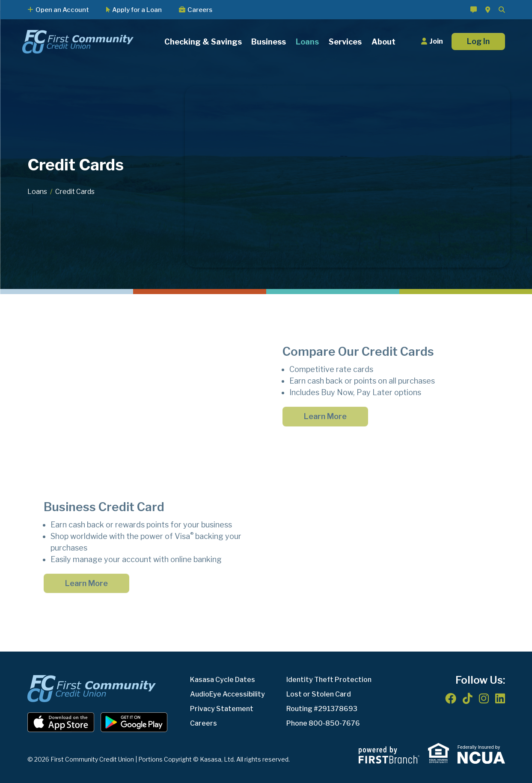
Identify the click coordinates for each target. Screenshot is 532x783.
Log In (478, 41)
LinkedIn (500, 698)
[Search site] (502, 10)
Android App (134, 722)
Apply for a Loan (137, 10)
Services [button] (345, 42)
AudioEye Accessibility (227, 694)
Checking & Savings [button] (203, 42)
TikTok (468, 698)
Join (436, 41)
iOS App (61, 722)
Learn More (325, 416)
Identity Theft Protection (329, 680)
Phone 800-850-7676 (323, 723)
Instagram (484, 698)
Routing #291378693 (322, 709)
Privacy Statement (222, 709)
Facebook (451, 698)
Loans (37, 192)
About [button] (383, 42)
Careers (200, 10)
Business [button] (269, 42)
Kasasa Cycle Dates (223, 680)
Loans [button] (307, 42)
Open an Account (62, 10)
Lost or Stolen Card (319, 694)
